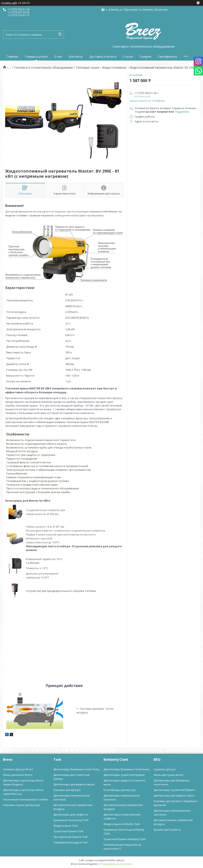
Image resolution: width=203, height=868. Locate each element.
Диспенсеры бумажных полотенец (76, 769)
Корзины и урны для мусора (22, 805)
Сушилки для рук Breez (18, 769)
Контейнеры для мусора (120, 790)
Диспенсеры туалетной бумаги (124, 775)
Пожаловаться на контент (117, 864)
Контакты (76, 57)
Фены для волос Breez (18, 775)
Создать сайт (9, 3)
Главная (12, 57)
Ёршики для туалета (167, 830)
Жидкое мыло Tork (66, 826)
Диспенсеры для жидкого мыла (74, 784)
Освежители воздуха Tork (71, 842)
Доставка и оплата (103, 57)
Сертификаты (167, 57)
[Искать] (60, 35)
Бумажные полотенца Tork (71, 820)
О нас (58, 57)
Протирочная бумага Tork (71, 837)
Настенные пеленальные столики (26, 799)
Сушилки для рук (165, 769)
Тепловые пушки (88, 68)
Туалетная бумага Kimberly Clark (125, 839)
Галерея (145, 57)
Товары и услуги (36, 57)
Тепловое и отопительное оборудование (43, 68)
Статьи (128, 57)
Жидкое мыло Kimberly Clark (122, 824)
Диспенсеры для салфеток (71, 814)
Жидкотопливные (115, 68)
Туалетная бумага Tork (68, 831)
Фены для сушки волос (169, 775)
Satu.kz (120, 860)
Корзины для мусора (67, 790)
